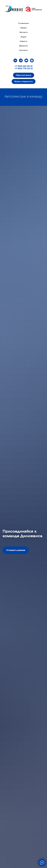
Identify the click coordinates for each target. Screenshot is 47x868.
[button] (24, 75)
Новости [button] (23, 41)
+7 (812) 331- (21, 66)
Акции (24, 37)
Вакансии (24, 46)
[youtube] (26, 60)
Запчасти (24, 32)
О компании (24, 23)
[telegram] (21, 60)
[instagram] (32, 60)
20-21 (30, 66)
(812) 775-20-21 (25, 68)
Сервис (23, 28)
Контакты (24, 50)
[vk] (15, 60)
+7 (16, 68)
